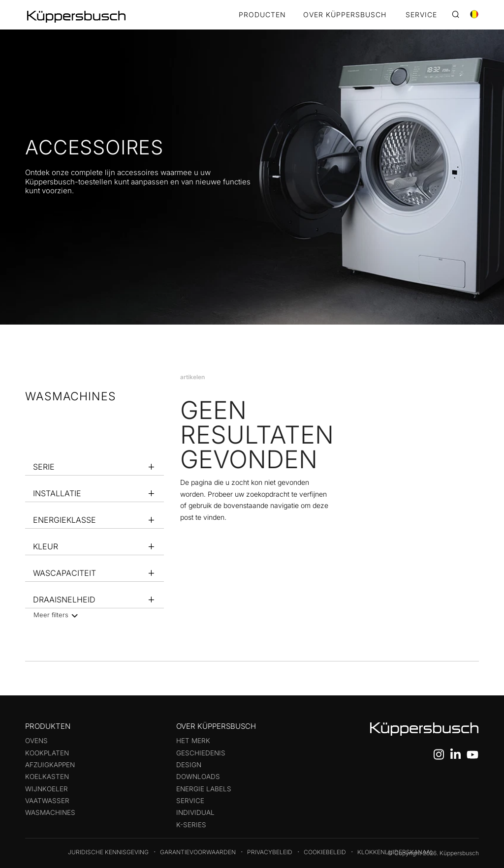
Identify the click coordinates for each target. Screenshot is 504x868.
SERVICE (421, 15)
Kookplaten (47, 753)
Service (190, 801)
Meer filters (55, 615)
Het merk (193, 741)
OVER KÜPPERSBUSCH (345, 15)
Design (189, 765)
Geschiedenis (201, 753)
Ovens (36, 741)
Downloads (198, 777)
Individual (195, 812)
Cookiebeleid (325, 852)
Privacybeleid (270, 852)
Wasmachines (50, 812)
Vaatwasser (47, 801)
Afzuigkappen (50, 765)
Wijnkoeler (47, 789)
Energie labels (204, 789)
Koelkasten (47, 777)
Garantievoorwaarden (198, 852)
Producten (262, 15)
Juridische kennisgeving (108, 852)
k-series (191, 825)
